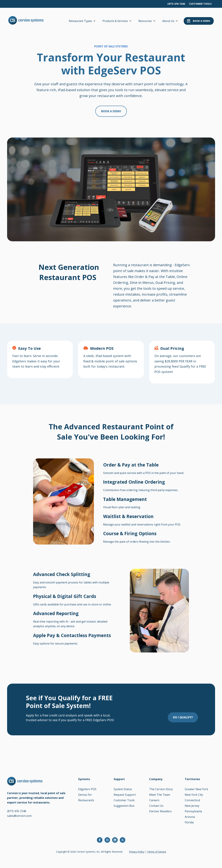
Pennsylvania (193, 811)
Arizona (190, 817)
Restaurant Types (80, 21)
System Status (123, 789)
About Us (168, 21)
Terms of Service (157, 852)
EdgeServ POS (87, 789)
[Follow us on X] (123, 840)
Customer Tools (124, 800)
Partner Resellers (160, 811)
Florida (189, 822)
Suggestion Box (124, 806)
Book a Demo (199, 21)
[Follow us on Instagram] (107, 840)
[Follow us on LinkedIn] (115, 840)
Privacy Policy (137, 852)
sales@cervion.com (19, 816)
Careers (154, 800)
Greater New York (196, 789)
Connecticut (192, 800)
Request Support (125, 795)
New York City (194, 795)
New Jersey (192, 806)
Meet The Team (160, 795)
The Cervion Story (161, 789)
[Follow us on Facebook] (100, 840)
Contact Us (156, 806)
